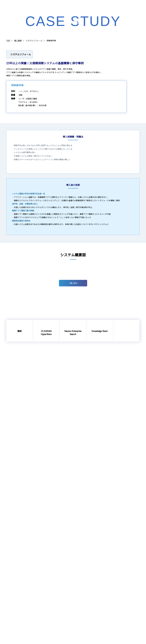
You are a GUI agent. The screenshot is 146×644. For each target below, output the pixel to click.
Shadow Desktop (14, 603)
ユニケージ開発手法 (15, 607)
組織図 (46, 588)
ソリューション (65, 6)
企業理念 (46, 577)
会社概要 (46, 584)
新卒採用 (82, 596)
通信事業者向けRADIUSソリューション (22, 592)
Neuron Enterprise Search (18, 584)
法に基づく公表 (49, 603)
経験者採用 (83, 600)
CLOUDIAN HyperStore (16, 581)
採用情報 (87, 6)
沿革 (45, 592)
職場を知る (83, 588)
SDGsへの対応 (49, 607)
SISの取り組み (49, 600)
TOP (8, 40)
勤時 (9, 577)
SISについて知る (85, 577)
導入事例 (18, 40)
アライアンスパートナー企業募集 (126, 593)
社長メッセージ (85, 581)
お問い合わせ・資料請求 (133, 7)
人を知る (82, 584)
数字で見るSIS (84, 592)
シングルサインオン (15, 600)
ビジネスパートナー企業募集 (124, 599)
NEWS (96, 6)
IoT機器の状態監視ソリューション (21, 611)
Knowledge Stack (14, 588)
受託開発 (116, 577)
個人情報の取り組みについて (111, 642)
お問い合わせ (118, 604)
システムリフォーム (15, 596)
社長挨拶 (46, 581)
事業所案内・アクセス (51, 596)
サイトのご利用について (132, 642)
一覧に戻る (73, 468)
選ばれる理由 (118, 572)
